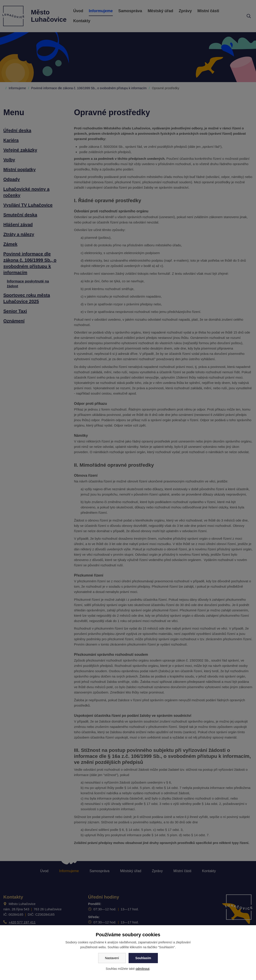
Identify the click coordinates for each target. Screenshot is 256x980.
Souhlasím (143, 958)
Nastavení (112, 958)
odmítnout (143, 969)
